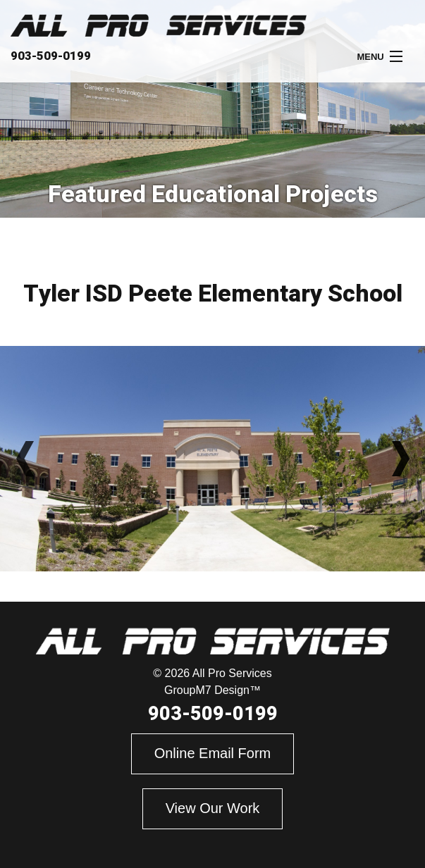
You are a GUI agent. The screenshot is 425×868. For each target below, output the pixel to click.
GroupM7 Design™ (212, 690)
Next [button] (400, 459)
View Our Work (213, 808)
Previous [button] (25, 459)
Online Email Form (213, 753)
